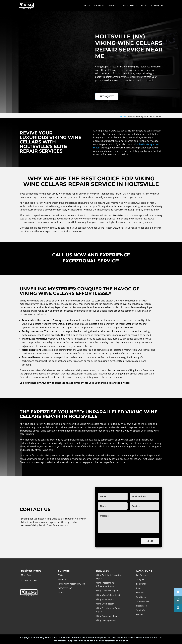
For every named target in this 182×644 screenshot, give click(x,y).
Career (61, 593)
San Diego (141, 597)
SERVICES (112, 6)
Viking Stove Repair (105, 599)
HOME (87, 6)
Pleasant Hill (142, 606)
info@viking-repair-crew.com (72, 584)
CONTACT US (158, 6)
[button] (178, 608)
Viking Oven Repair (105, 604)
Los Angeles (142, 575)
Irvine (139, 588)
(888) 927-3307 (65, 588)
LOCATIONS (129, 6)
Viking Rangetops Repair (107, 616)
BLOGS (144, 6)
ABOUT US (99, 6)
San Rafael (141, 610)
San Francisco (143, 601)
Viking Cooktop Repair (106, 620)
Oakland (140, 593)
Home (123, 116)
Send (150, 541)
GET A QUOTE (107, 96)
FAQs (60, 575)
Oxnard (140, 615)
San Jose (140, 579)
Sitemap (62, 579)
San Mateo (141, 584)
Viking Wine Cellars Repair (108, 595)
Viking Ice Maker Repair (107, 591)
